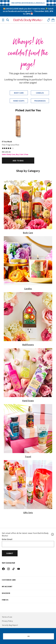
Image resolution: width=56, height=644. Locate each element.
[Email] (28, 544)
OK (29, 636)
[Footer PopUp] (53, 534)
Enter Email (7, 539)
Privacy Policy (7, 621)
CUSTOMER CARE (9, 580)
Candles (40, 93)
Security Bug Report (10, 625)
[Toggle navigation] (3, 20)
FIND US (5, 600)
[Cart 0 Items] (53, 20)
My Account (7, 586)
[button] (8, 20)
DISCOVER (6, 593)
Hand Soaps (19, 101)
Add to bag (18, 161)
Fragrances (40, 101)
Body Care (19, 93)
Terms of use (7, 617)
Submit (10, 553)
